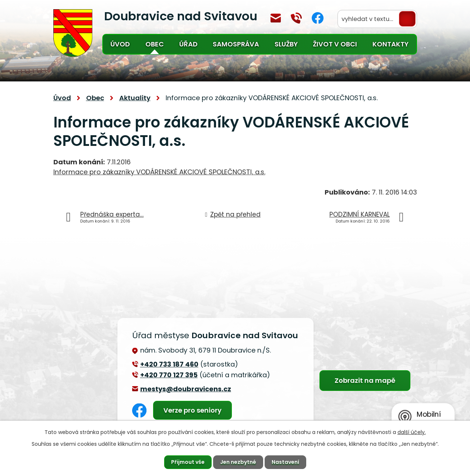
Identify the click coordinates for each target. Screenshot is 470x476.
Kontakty (391, 44)
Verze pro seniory (192, 410)
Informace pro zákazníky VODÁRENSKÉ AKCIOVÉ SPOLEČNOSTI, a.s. (159, 172)
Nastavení (285, 462)
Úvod (120, 44)
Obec (155, 44)
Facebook (318, 18)
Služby (286, 44)
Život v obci (335, 44)
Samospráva (236, 44)
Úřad (188, 44)
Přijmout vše (188, 462)
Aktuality (135, 98)
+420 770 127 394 (296, 18)
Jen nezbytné (238, 462)
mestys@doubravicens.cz (276, 18)
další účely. (412, 432)
